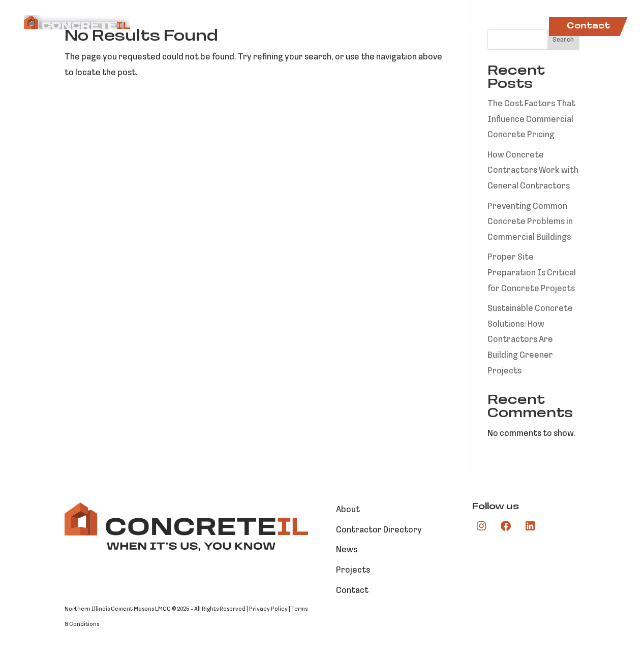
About (233, 27)
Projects (474, 27)
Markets (282, 27)
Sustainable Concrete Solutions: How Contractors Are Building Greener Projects (530, 340)
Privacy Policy (268, 609)
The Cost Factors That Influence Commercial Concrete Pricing (531, 119)
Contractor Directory (383, 27)
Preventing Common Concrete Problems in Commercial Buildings (530, 222)
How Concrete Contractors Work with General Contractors (533, 171)
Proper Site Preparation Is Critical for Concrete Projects (532, 273)
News (523, 27)
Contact (588, 26)
